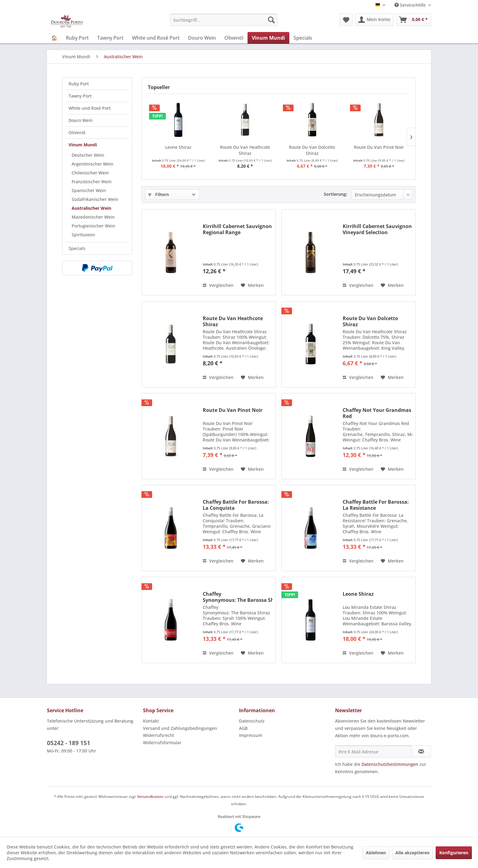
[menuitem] (224, 20)
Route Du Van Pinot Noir (379, 147)
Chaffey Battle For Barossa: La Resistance (376, 505)
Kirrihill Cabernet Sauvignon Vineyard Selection (377, 229)
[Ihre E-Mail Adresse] (373, 752)
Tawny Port (80, 96)
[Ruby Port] (77, 38)
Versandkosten (150, 797)
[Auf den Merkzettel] (252, 285)
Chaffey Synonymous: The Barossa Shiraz (238, 597)
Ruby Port (79, 84)
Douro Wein (81, 120)
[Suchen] (271, 20)
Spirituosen (83, 235)
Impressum (251, 735)
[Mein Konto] (375, 20)
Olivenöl (77, 132)
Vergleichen (218, 285)
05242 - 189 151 (69, 743)
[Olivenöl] (234, 38)
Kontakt (151, 721)
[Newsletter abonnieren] (421, 752)
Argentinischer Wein (93, 164)
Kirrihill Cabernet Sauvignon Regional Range (237, 229)
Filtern (159, 194)
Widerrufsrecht (159, 735)
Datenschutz (252, 721)
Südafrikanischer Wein (95, 199)
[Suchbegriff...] (224, 20)
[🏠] (54, 38)
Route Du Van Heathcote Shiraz (245, 150)
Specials (77, 248)
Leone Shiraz (178, 147)
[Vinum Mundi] (268, 38)
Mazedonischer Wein (93, 217)
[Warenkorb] (414, 20)
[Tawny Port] (110, 38)
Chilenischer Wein (90, 173)
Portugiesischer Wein (93, 226)
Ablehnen (376, 853)
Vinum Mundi (83, 145)
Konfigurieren (454, 853)
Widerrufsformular (162, 743)
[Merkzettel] (346, 20)
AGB (243, 728)
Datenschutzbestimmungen (390, 764)
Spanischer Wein (89, 190)
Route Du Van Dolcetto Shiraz (312, 150)
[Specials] (303, 38)
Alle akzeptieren (412, 853)
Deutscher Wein (88, 155)
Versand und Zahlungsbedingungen (180, 728)
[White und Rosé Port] (156, 38)
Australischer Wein (91, 208)
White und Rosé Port (90, 108)
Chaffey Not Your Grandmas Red (377, 413)
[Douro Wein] (202, 38)
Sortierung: (335, 194)
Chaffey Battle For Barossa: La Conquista (236, 505)
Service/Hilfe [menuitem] (411, 5)
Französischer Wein (92, 182)
